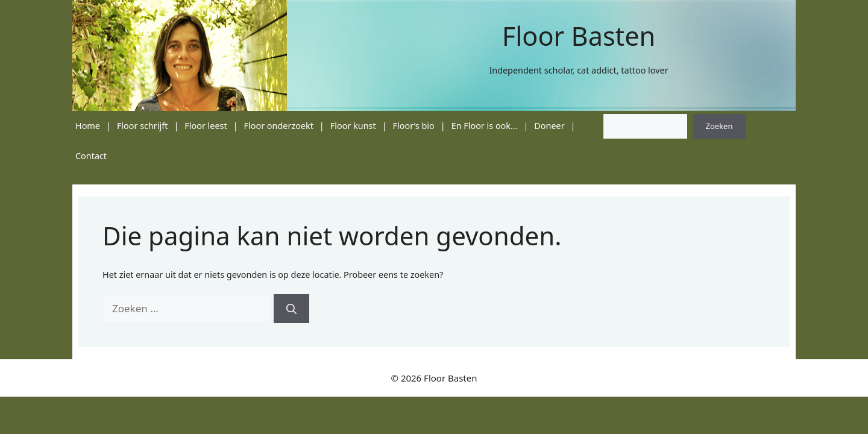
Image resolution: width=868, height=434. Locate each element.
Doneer (549, 126)
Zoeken (719, 126)
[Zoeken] (291, 309)
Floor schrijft (143, 126)
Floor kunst (353, 126)
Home (88, 126)
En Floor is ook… (485, 126)
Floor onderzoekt (279, 126)
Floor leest (206, 126)
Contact (91, 156)
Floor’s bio (414, 126)
